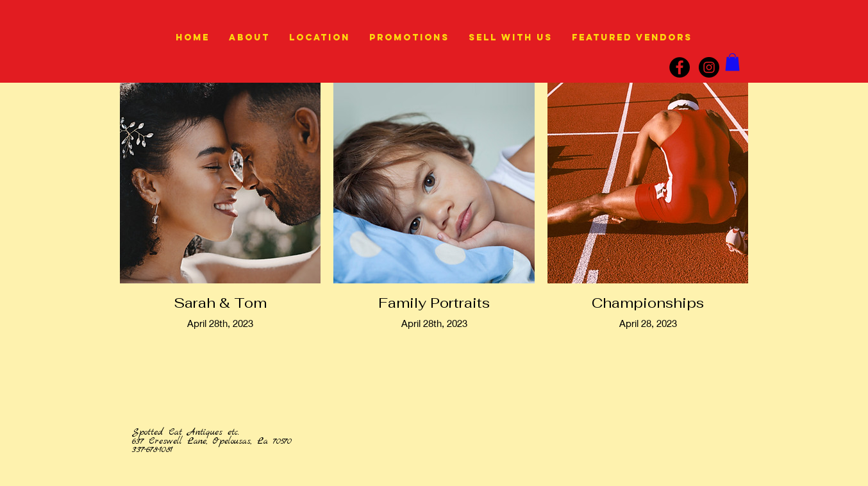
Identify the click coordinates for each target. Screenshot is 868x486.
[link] (732, 62)
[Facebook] (680, 67)
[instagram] (709, 67)
